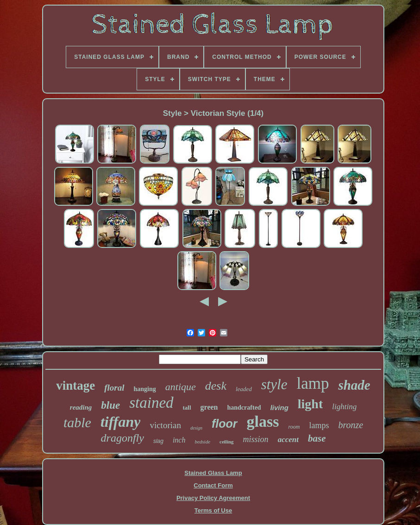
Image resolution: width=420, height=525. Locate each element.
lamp (313, 383)
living (279, 408)
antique (181, 387)
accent (288, 440)
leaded (244, 389)
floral (114, 388)
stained (151, 403)
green (209, 407)
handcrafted (244, 408)
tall (187, 408)
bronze (351, 425)
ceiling (227, 442)
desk (216, 386)
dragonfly (122, 438)
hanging (145, 389)
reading (81, 407)
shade (354, 385)
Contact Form (213, 485)
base (317, 438)
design (196, 428)
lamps (319, 425)
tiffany (121, 422)
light (310, 404)
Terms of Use (213, 510)
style (274, 384)
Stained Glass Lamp (213, 473)
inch (179, 440)
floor (225, 424)
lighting (344, 407)
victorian (165, 425)
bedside (202, 442)
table (77, 422)
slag (158, 441)
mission (256, 439)
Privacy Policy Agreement (213, 498)
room (294, 427)
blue (110, 405)
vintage (75, 386)
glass (263, 421)
